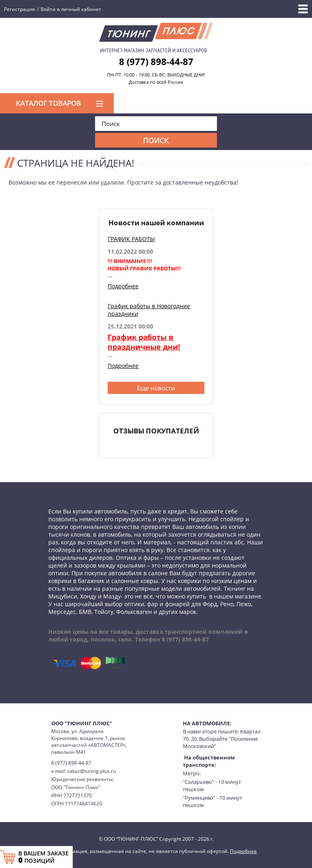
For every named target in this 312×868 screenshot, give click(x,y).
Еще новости (156, 388)
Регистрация (19, 9)
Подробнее (123, 286)
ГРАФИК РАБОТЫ (131, 239)
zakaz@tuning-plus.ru (91, 771)
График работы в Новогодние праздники (149, 310)
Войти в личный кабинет (71, 9)
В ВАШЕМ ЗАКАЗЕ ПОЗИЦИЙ (43, 857)
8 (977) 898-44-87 (156, 61)
